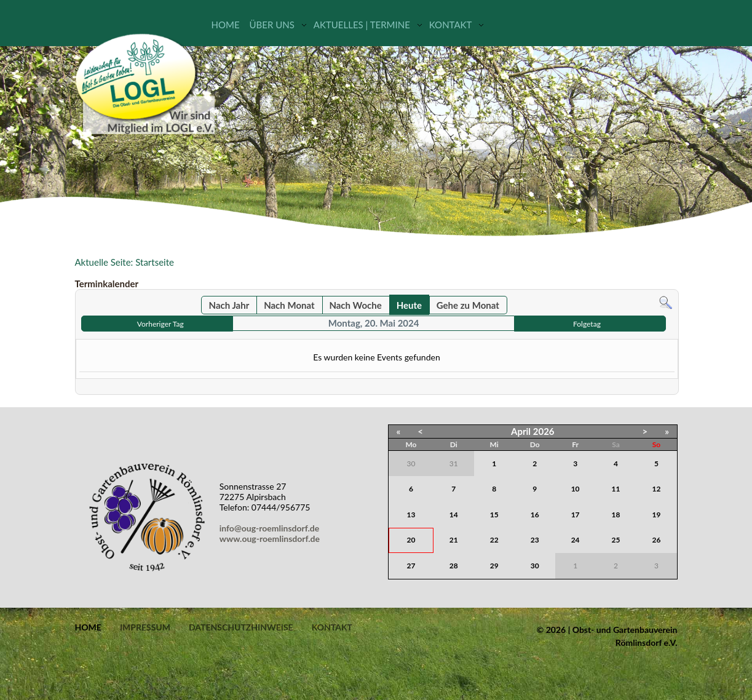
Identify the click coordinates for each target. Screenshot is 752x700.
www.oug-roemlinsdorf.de (272, 539)
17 (576, 515)
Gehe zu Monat (468, 305)
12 (657, 489)
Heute (409, 305)
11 (616, 489)
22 (494, 540)
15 (494, 515)
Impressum (145, 627)
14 (454, 515)
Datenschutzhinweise (241, 627)
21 (454, 540)
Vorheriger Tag (160, 324)
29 (494, 566)
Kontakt (451, 25)
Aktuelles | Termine (362, 25)
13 (411, 515)
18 (616, 515)
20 (411, 540)
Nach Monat (289, 305)
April (521, 431)
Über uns (272, 25)
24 (576, 540)
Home (226, 25)
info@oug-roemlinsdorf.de (271, 528)
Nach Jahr (229, 305)
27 (411, 566)
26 (657, 540)
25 (616, 540)
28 (454, 566)
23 (535, 540)
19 (657, 515)
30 (535, 566)
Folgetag (587, 324)
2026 (544, 431)
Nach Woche (355, 305)
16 (535, 515)
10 (576, 489)
